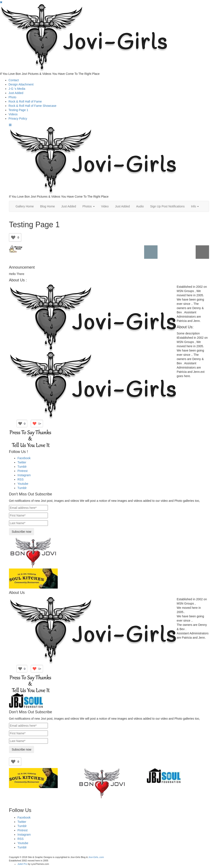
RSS (21, 479)
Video (105, 206)
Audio (140, 206)
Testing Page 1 (18, 110)
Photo (12, 97)
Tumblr (22, 467)
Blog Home (48, 206)
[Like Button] (13, 237)
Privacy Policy (18, 119)
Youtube (23, 484)
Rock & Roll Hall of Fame (25, 101)
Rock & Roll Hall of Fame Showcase (32, 106)
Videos (13, 114)
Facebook (24, 458)
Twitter (22, 462)
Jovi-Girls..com (96, 857)
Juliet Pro (22, 864)
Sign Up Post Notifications (167, 206)
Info (195, 206)
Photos (88, 206)
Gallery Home (25, 206)
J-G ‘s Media (17, 89)
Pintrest (22, 471)
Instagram (24, 475)
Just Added (16, 93)
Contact (14, 80)
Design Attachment (21, 84)
